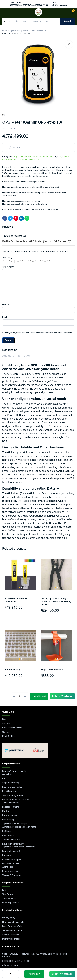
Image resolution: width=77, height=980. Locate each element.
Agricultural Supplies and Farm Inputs (19, 778)
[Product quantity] (11, 974)
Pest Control (8, 787)
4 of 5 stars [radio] (32, 213)
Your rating (8, 209)
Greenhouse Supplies (12, 811)
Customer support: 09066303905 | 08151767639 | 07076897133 (29, 4)
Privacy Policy (9, 869)
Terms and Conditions (12, 882)
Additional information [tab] (16, 307)
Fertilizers (7, 783)
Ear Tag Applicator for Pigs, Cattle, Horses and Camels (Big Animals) (56, 553)
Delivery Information (11, 890)
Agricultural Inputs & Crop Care (16, 775)
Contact (6, 684)
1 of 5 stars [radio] (4, 213)
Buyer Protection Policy (13, 878)
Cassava (6, 730)
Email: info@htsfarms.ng (60, 4)
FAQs (5, 842)
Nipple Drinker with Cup (53, 621)
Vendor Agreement (11, 886)
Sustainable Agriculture (13, 747)
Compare (16, 99)
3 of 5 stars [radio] (21, 213)
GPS (31, 111)
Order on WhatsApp (62, 974)
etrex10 (6, 111)
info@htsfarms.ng (10, 917)
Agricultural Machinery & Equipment (18, 798)
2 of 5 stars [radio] (12, 213)
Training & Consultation (13, 827)
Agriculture (7, 726)
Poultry (6, 763)
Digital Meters (65, 108)
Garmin (14, 111)
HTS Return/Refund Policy (14, 873)
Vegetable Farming (11, 734)
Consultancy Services (12, 679)
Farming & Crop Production (15, 723)
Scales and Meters (38, 31)
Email (5, 269)
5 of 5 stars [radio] (45, 213)
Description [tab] (10, 301)
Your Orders (8, 846)
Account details (9, 850)
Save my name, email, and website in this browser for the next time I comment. (37, 284)
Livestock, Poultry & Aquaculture (17, 751)
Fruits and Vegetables (12, 738)
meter (37, 111)
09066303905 (9, 913)
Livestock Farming (11, 758)
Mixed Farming (9, 743)
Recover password (11, 854)
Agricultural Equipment (19, 31)
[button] (69, 44)
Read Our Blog (9, 688)
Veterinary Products (11, 791)
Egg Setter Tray (12, 621)
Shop (5, 671)
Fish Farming (8, 771)
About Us (7, 675)
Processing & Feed (11, 815)
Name (6, 256)
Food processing (10, 823)
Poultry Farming (10, 767)
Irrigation (6, 807)
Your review (8, 218)
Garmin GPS (23, 111)
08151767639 (24, 913)
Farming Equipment (11, 803)
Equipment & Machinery (13, 795)
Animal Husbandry (11, 754)
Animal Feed (8, 818)
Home (5, 31)
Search (68, 21)
